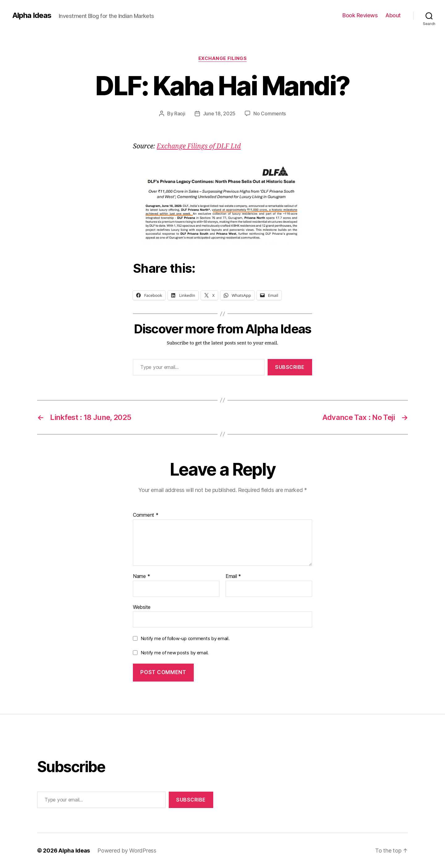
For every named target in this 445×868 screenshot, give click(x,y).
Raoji (180, 113)
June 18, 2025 (219, 113)
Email (233, 576)
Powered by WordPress (127, 851)
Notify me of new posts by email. (175, 653)
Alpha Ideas (32, 15)
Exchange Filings (223, 58)
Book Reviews (360, 15)
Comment (146, 515)
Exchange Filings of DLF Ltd (199, 146)
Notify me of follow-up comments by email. (185, 638)
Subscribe (290, 367)
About (393, 15)
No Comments (270, 113)
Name (141, 576)
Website (142, 607)
